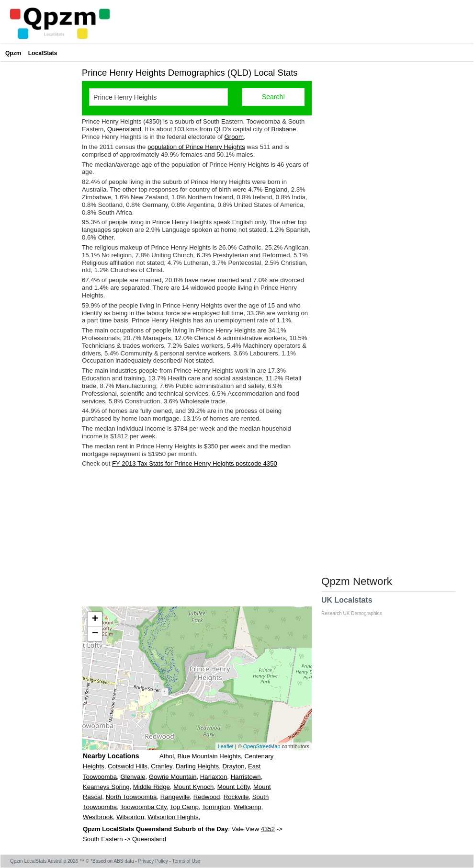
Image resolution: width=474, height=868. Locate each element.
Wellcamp (248, 807)
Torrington (216, 807)
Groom (234, 137)
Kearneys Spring (106, 787)
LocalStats (43, 53)
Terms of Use (186, 861)
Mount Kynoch (193, 787)
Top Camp (184, 807)
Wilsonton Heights (173, 817)
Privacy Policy (153, 861)
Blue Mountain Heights (209, 756)
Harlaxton (214, 777)
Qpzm (13, 53)
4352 (268, 829)
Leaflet (226, 746)
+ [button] (95, 619)
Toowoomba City (143, 807)
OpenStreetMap (262, 746)
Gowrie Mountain (173, 777)
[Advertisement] (197, 537)
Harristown (246, 777)
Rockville (236, 797)
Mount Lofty (234, 787)
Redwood (207, 797)
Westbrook (98, 817)
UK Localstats (356, 606)
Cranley (161, 766)
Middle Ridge (152, 787)
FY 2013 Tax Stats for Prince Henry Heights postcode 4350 (195, 463)
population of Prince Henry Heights (196, 147)
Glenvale (133, 777)
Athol (167, 756)
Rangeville (175, 797)
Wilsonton (130, 817)
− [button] (95, 634)
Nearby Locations (111, 756)
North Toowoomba (131, 797)
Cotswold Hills (128, 766)
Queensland (124, 129)
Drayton (233, 766)
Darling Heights (197, 766)
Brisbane (283, 129)
